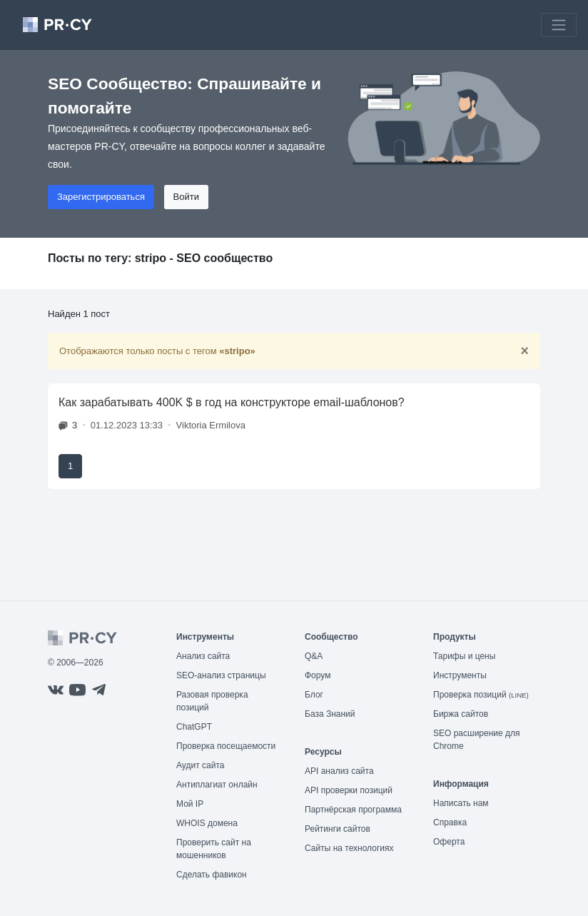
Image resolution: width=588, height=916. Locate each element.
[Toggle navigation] (559, 25)
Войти (186, 197)
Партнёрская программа (353, 810)
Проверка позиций (481, 695)
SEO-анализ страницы (221, 675)
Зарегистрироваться (101, 197)
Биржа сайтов (461, 714)
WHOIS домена (207, 823)
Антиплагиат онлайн (217, 785)
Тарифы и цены (464, 656)
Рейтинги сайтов (338, 829)
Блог (314, 695)
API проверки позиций (349, 790)
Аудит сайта (200, 765)
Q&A (314, 656)
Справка (450, 822)
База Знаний (330, 714)
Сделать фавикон (212, 875)
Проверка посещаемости (226, 746)
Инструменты (460, 675)
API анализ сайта (339, 771)
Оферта (449, 842)
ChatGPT (194, 727)
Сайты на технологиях (349, 848)
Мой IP (190, 804)
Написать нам (461, 803)
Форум (318, 675)
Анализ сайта (203, 656)
